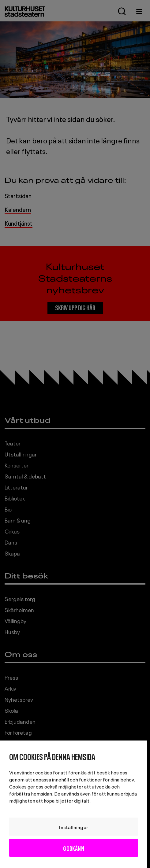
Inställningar (74, 827)
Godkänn (73, 848)
